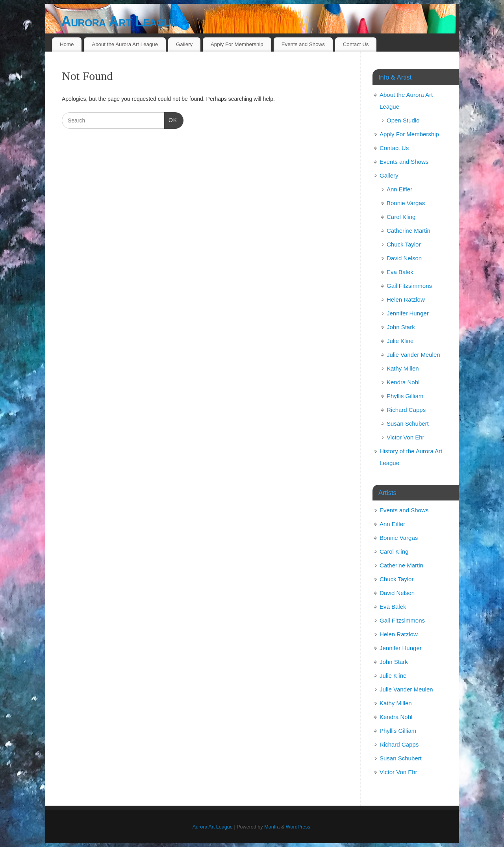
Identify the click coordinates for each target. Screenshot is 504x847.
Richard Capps (406, 410)
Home (67, 44)
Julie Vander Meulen (413, 355)
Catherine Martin (409, 231)
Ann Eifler (399, 189)
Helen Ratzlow (406, 299)
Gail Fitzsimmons (409, 286)
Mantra (272, 827)
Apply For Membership (237, 44)
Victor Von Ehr (406, 437)
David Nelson (404, 258)
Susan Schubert (408, 423)
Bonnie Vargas (406, 203)
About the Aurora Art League (125, 44)
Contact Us (356, 44)
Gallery (184, 44)
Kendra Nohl (403, 382)
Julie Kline (400, 341)
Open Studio (403, 120)
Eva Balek (400, 272)
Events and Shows (303, 44)
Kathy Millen (403, 368)
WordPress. (299, 827)
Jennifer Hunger (408, 313)
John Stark (401, 327)
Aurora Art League (119, 21)
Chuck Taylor (404, 244)
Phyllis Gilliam (405, 396)
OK (171, 119)
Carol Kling (401, 217)
